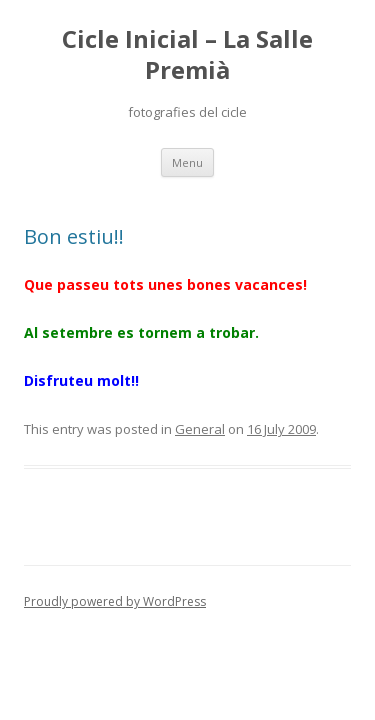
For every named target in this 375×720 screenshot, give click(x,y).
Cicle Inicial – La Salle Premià (187, 55)
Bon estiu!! (74, 236)
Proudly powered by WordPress (115, 601)
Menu (187, 162)
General (200, 429)
